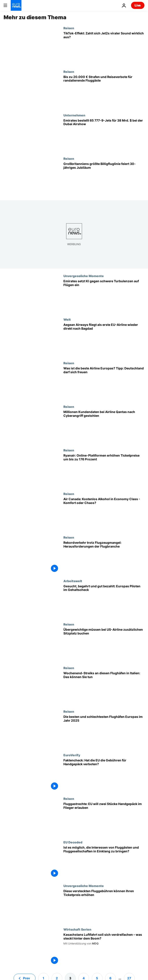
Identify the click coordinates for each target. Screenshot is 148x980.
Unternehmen (74, 115)
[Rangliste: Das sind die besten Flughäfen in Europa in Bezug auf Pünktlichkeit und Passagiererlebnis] (104, 731)
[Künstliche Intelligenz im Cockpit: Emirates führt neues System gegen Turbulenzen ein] (104, 296)
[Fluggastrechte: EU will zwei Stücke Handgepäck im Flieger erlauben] (104, 819)
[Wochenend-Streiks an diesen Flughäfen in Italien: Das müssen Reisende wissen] (104, 688)
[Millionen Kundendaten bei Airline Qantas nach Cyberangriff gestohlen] (104, 427)
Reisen (69, 28)
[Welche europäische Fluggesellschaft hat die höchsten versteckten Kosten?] (104, 906)
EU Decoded (73, 842)
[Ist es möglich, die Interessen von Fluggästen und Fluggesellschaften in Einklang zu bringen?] (104, 862)
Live (138, 5)
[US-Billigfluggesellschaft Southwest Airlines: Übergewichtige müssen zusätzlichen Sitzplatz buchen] (104, 644)
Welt (67, 319)
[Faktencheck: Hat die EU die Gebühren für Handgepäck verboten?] (104, 775)
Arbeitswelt (73, 581)
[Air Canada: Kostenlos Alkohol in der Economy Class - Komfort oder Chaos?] (104, 514)
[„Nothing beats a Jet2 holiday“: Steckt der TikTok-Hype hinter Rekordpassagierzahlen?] (104, 48)
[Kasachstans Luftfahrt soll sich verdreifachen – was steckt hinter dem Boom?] (104, 949)
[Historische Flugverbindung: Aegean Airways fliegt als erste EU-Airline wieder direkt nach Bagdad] (104, 339)
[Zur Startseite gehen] (16, 5)
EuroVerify (72, 755)
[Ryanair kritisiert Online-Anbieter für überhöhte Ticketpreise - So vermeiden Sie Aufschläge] (104, 470)
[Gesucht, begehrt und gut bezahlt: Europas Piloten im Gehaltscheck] (104, 601)
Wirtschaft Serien (77, 929)
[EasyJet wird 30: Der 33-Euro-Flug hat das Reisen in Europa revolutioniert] (104, 178)
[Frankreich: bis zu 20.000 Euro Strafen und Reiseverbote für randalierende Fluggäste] (104, 92)
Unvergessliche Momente (84, 276)
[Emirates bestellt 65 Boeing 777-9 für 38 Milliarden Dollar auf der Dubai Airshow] (104, 135)
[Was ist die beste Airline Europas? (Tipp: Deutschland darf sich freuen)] (104, 383)
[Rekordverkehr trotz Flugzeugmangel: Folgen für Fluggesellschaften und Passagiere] (104, 557)
